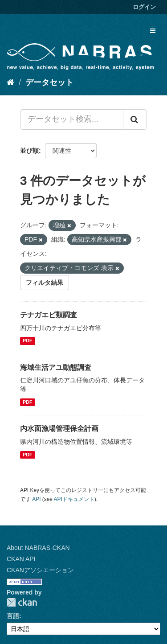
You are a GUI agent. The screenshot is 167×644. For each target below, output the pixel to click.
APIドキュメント (74, 499)
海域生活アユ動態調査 (56, 367)
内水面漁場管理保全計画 (59, 429)
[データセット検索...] (72, 119)
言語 (13, 616)
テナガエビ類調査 (49, 315)
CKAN (22, 602)
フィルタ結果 (45, 283)
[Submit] (135, 119)
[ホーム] (10, 82)
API (36, 499)
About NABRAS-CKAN (38, 548)
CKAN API (21, 559)
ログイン (144, 7)
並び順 (29, 151)
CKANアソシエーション (40, 570)
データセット (49, 82)
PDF (27, 341)
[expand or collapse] (153, 31)
